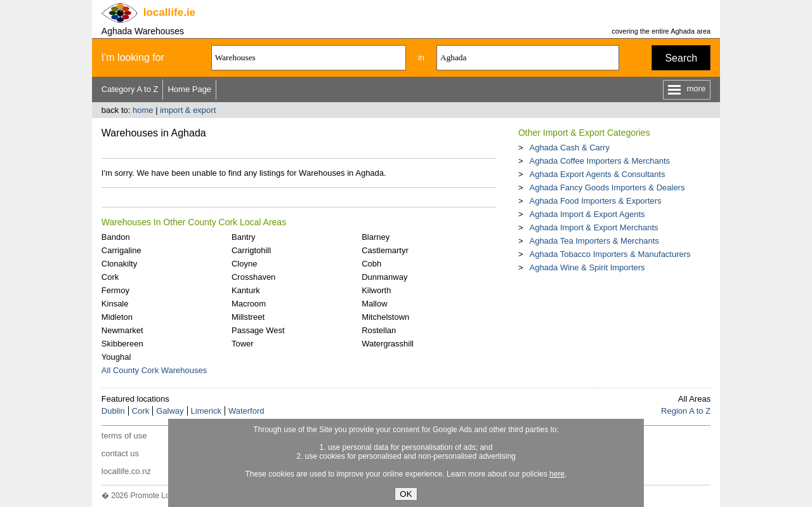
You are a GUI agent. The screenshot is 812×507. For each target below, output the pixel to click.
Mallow (374, 304)
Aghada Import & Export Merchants (593, 227)
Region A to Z (686, 411)
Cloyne (244, 264)
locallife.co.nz (126, 471)
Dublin (113, 411)
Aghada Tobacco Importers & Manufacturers (610, 254)
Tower (243, 344)
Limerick (206, 411)
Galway (170, 411)
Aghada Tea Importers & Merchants (594, 241)
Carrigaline (121, 250)
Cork (110, 277)
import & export (188, 110)
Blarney (376, 237)
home (143, 110)
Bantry (244, 237)
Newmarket (122, 330)
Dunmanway (384, 277)
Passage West (258, 330)
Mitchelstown (385, 317)
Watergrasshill (388, 344)
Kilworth (376, 290)
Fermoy (115, 290)
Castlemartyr (385, 250)
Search (681, 58)
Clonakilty (119, 264)
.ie (169, 12)
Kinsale (115, 304)
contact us (120, 453)
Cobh (371, 264)
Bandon (116, 237)
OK (406, 494)
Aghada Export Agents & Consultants (597, 174)
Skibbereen (122, 344)
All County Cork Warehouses (154, 370)
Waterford (246, 411)
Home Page (189, 89)
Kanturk (246, 290)
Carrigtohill (251, 250)
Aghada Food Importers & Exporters (595, 201)
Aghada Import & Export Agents (587, 214)
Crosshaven (253, 277)
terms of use (124, 436)
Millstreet (248, 317)
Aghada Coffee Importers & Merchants (599, 161)
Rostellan (379, 330)
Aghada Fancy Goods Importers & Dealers (607, 188)
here (557, 474)
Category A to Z (130, 89)
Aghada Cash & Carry (569, 148)
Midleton (117, 317)
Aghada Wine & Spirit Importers (587, 267)
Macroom (249, 304)
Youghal (116, 357)
